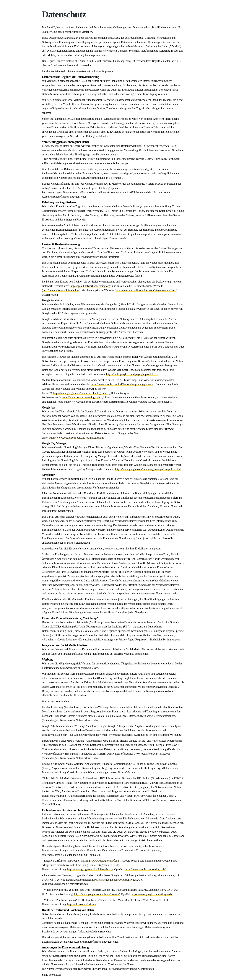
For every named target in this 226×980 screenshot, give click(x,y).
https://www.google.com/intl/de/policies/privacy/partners (122, 384)
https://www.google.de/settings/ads (81, 397)
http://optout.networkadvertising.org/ (91, 286)
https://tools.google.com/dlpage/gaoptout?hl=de (132, 374)
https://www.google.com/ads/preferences (86, 402)
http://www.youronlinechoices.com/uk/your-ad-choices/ (146, 290)
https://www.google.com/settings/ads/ (145, 869)
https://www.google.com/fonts (103, 861)
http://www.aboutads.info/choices (61, 290)
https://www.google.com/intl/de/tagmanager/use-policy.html (148, 469)
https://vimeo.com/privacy (81, 904)
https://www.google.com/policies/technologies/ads (81, 393)
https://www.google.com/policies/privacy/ (90, 869)
